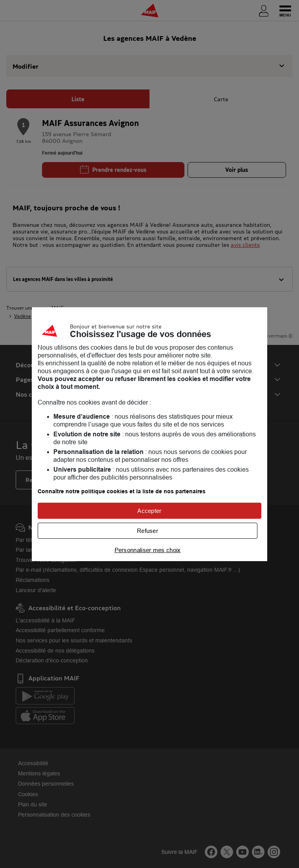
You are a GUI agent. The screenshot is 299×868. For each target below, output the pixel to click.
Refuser (148, 531)
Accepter (149, 511)
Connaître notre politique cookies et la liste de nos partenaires (122, 491)
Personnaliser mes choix (148, 550)
